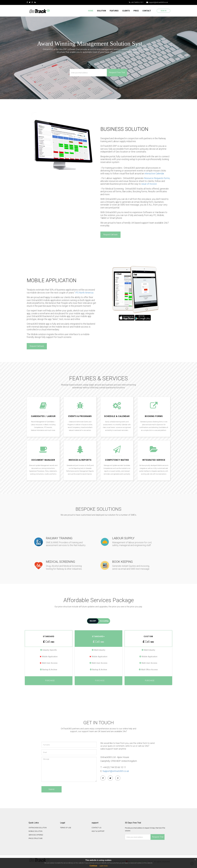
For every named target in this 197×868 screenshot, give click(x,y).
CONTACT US (96, 827)
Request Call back (110, 235)
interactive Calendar (154, 173)
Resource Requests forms (157, 178)
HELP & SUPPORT (98, 831)
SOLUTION (101, 11)
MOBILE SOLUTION (35, 831)
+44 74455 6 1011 (136, 2)
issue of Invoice (149, 184)
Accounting (104, 620)
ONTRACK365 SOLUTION (38, 827)
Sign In (163, 11)
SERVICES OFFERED (36, 834)
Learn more (104, 866)
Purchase (49, 680)
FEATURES (114, 11)
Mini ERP (93, 620)
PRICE (136, 11)
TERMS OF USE (66, 827)
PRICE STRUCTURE (36, 838)
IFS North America (84, 293)
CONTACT (147, 11)
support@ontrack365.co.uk (157, 2)
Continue (93, 866)
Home (91, 11)
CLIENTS (126, 11)
